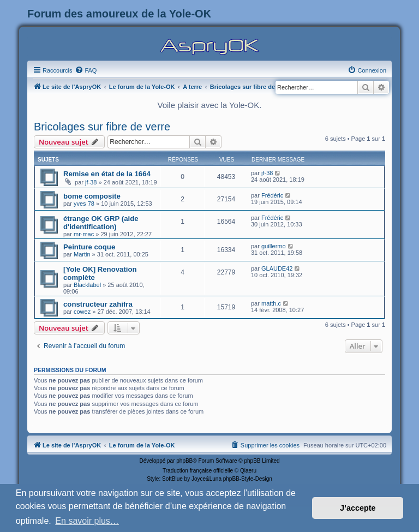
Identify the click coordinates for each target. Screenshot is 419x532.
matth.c (271, 303)
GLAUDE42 (277, 268)
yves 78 (84, 204)
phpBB (184, 461)
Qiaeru (248, 471)
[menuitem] (86, 70)
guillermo (274, 246)
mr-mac (84, 234)
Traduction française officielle (198, 471)
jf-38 (91, 182)
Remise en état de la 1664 (107, 174)
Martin (82, 254)
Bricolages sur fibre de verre (102, 127)
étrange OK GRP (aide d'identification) (101, 223)
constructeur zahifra (98, 304)
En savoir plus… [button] (87, 521)
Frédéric (272, 195)
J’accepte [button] (358, 508)
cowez (82, 312)
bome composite (92, 196)
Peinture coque (89, 247)
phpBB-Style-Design (248, 479)
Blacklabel (87, 285)
